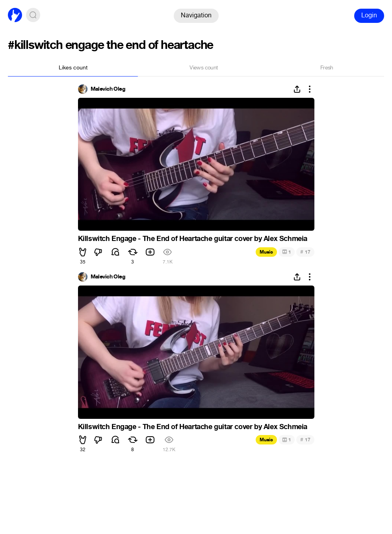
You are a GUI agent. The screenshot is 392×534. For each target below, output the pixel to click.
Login (369, 15)
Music (266, 252)
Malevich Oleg (108, 89)
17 (305, 252)
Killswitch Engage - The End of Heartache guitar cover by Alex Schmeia (193, 239)
